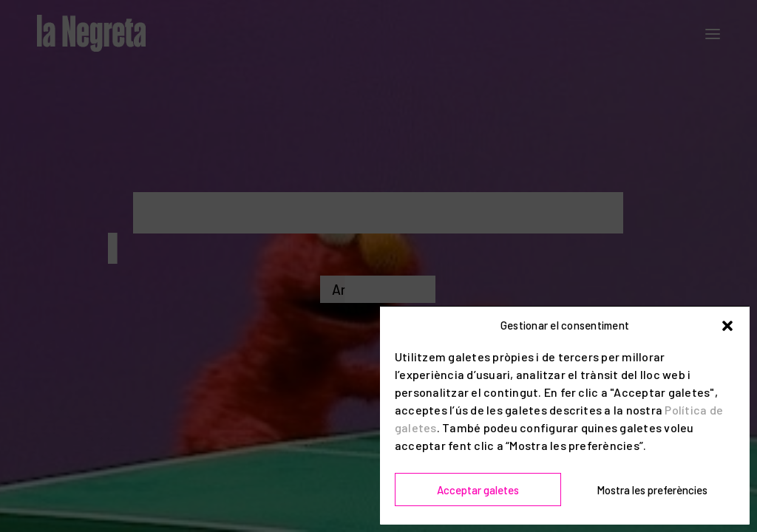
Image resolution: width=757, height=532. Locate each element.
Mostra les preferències (652, 490)
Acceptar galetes (478, 490)
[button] (727, 326)
